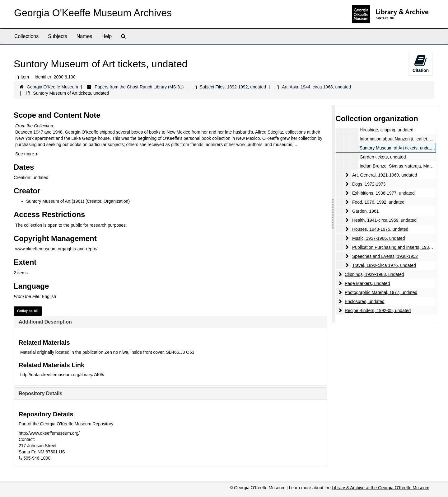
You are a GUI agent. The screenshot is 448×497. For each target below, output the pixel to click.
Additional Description (45, 322)
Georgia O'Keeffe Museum (52, 87)
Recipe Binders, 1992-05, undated (377, 310)
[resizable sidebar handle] (333, 213)
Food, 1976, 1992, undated (378, 202)
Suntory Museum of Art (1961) (55, 201)
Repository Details (40, 393)
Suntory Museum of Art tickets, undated (397, 148)
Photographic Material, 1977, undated (381, 292)
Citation (421, 64)
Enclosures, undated (364, 301)
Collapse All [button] (28, 311)
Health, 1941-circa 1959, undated (384, 220)
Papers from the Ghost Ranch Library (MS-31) (139, 87)
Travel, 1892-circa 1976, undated (384, 265)
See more (27, 154)
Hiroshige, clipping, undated (386, 130)
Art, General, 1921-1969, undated (384, 175)
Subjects (57, 36)
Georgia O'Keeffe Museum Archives (93, 13)
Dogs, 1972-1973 (369, 184)
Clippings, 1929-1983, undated (374, 274)
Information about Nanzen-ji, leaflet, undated (402, 139)
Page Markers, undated (367, 283)
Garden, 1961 (365, 211)
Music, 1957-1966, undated (378, 238)
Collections (26, 36)
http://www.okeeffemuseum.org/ (49, 433)
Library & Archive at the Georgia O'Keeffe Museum (380, 488)
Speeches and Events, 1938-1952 (385, 256)
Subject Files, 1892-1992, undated (233, 87)
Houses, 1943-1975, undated (380, 229)
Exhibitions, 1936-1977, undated (383, 193)
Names (84, 36)
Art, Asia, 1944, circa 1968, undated (316, 87)
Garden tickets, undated (383, 157)
